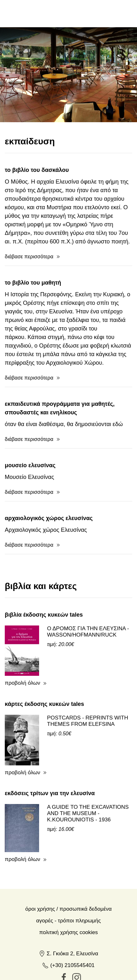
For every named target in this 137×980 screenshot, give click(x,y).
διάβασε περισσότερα (29, 257)
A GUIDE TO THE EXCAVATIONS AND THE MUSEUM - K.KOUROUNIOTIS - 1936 (88, 813)
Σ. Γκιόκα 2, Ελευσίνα (68, 954)
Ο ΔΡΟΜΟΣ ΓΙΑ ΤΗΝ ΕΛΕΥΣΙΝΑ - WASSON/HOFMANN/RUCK (88, 632)
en (90, 13)
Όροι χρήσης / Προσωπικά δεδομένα (69, 909)
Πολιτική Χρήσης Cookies (68, 932)
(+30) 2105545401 (68, 965)
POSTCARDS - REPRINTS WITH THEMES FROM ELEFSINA (88, 721)
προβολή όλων (23, 683)
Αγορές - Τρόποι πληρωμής (68, 921)
